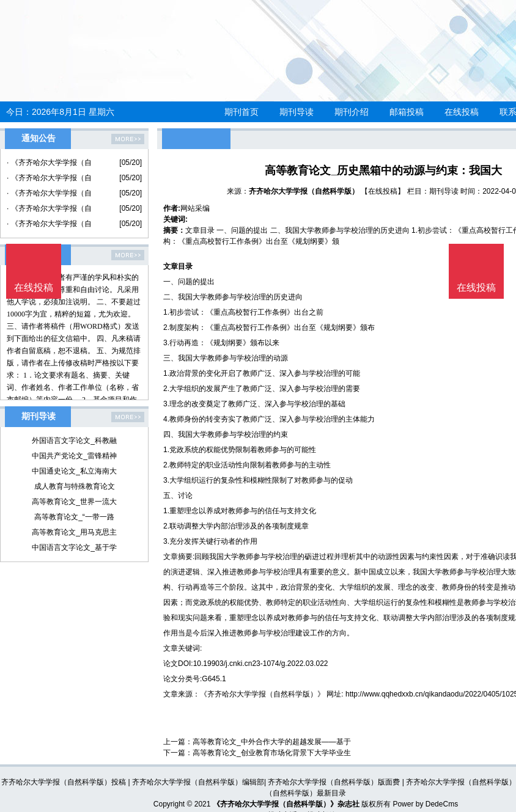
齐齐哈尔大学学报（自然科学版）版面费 (334, 782)
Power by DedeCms (425, 804)
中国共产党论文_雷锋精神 (74, 456)
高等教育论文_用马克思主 (74, 532)
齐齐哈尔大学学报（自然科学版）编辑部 (198, 782)
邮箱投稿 (407, 112)
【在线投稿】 (383, 191)
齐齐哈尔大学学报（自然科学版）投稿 (64, 782)
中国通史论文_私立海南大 (74, 471)
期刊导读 (297, 112)
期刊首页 (241, 112)
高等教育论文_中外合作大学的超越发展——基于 (272, 742)
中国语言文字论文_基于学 (74, 547)
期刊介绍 (352, 112)
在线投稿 (462, 112)
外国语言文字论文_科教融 (74, 441)
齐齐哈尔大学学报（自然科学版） (304, 191)
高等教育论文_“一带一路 (74, 517)
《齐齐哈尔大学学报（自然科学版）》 (262, 694)
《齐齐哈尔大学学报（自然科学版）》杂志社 (286, 804)
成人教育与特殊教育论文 (75, 486)
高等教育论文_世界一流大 (74, 502)
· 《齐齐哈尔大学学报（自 (49, 163)
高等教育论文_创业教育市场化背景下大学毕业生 (272, 753)
